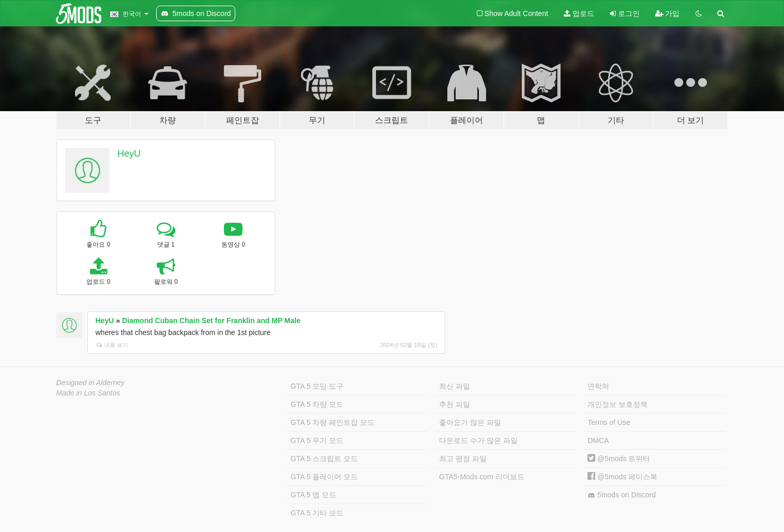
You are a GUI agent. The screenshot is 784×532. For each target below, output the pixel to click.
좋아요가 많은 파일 (470, 422)
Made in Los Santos (88, 393)
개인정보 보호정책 (617, 404)
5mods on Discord (622, 495)
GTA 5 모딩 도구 (317, 386)
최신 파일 (455, 386)
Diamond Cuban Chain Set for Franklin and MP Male (211, 321)
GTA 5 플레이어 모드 (324, 477)
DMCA (598, 440)
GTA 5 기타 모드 (317, 513)
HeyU (129, 154)
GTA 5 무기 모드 (317, 440)
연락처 (598, 386)
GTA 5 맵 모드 (313, 495)
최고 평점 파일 (463, 459)
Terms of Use (609, 422)
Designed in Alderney (91, 383)
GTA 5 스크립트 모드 (324, 459)
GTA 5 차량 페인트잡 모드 (333, 422)
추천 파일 (455, 404)
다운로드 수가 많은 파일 (478, 440)
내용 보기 (112, 345)
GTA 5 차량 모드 (317, 404)
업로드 (579, 13)
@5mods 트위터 (619, 459)
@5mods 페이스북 (622, 477)
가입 (668, 13)
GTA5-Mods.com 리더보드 (482, 477)
